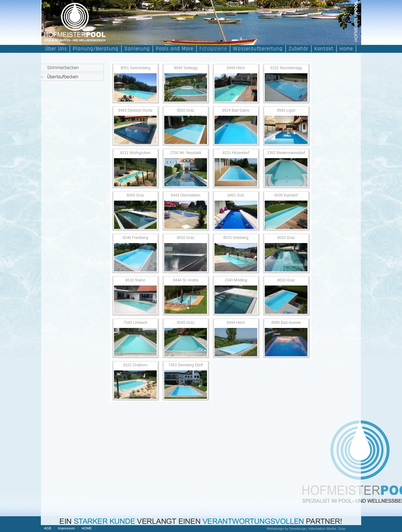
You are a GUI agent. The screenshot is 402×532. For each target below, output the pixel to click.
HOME (87, 528)
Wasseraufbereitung (258, 49)
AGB (48, 528)
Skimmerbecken (63, 68)
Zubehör (299, 49)
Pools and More (175, 49)
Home (346, 49)
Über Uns (56, 49)
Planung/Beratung (96, 49)
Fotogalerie (213, 49)
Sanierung (137, 49)
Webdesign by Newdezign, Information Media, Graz (306, 529)
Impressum (66, 528)
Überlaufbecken (63, 77)
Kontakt (324, 49)
